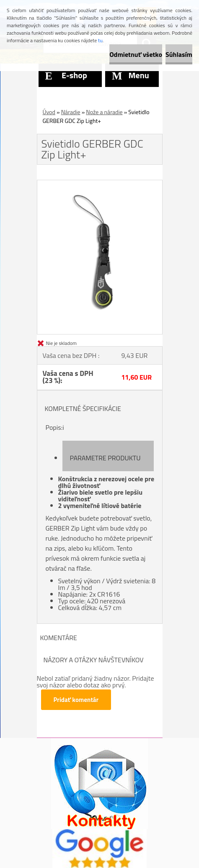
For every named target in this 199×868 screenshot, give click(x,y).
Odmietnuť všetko (136, 54)
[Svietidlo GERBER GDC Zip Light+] (100, 184)
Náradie (71, 112)
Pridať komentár (76, 700)
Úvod (49, 112)
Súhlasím (179, 54)
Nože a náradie (104, 112)
